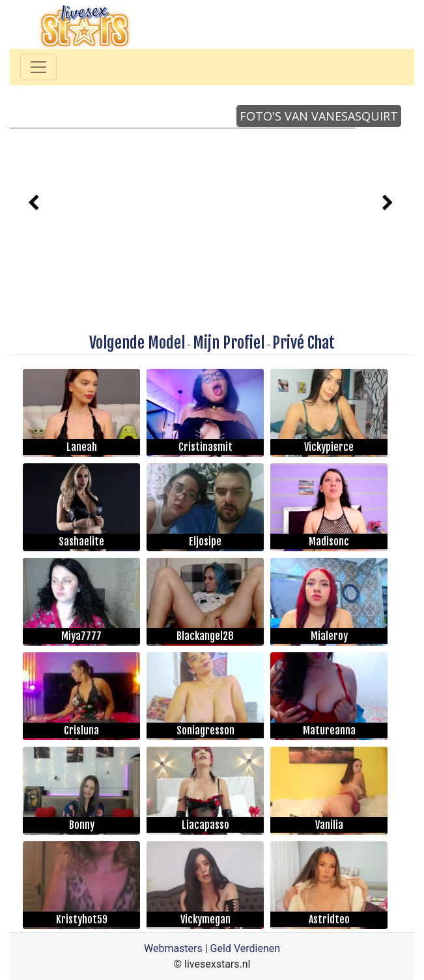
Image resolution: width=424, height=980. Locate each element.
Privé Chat (304, 343)
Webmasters (173, 948)
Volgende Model (137, 343)
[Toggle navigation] (38, 67)
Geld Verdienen (245, 948)
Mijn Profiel (229, 343)
